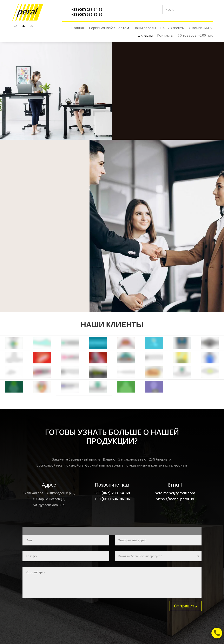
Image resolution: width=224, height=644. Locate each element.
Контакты (165, 35)
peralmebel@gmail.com (175, 493)
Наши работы (145, 28)
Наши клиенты (172, 28)
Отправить (186, 606)
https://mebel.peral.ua (175, 499)
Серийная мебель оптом (109, 28)
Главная (78, 28)
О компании (199, 28)
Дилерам (145, 35)
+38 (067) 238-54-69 (87, 10)
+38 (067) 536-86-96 (87, 14)
